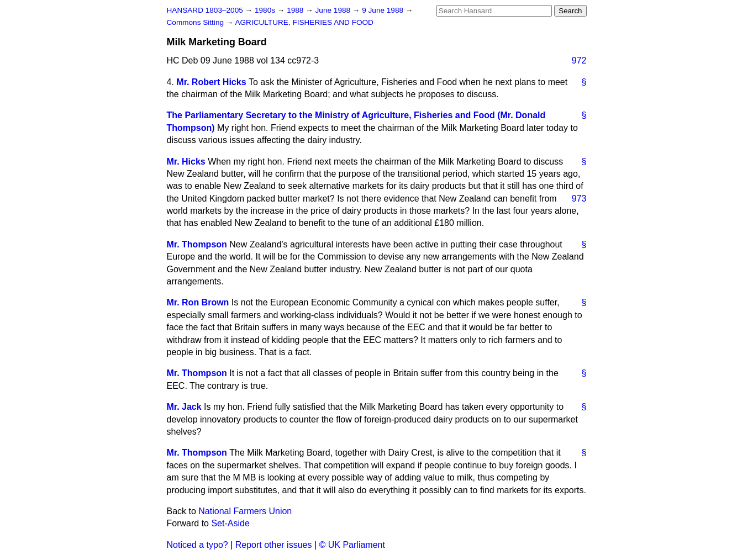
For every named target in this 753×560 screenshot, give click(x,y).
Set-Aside (230, 523)
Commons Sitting (196, 22)
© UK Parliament (352, 545)
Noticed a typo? (198, 545)
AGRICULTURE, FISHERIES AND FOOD (304, 22)
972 (579, 60)
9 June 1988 (384, 10)
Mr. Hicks (186, 162)
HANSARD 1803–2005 (205, 10)
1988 (296, 10)
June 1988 (334, 10)
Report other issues (274, 545)
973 (579, 199)
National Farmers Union (245, 511)
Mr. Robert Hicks (211, 82)
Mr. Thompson (197, 244)
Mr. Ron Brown (198, 302)
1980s (266, 10)
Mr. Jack (184, 407)
